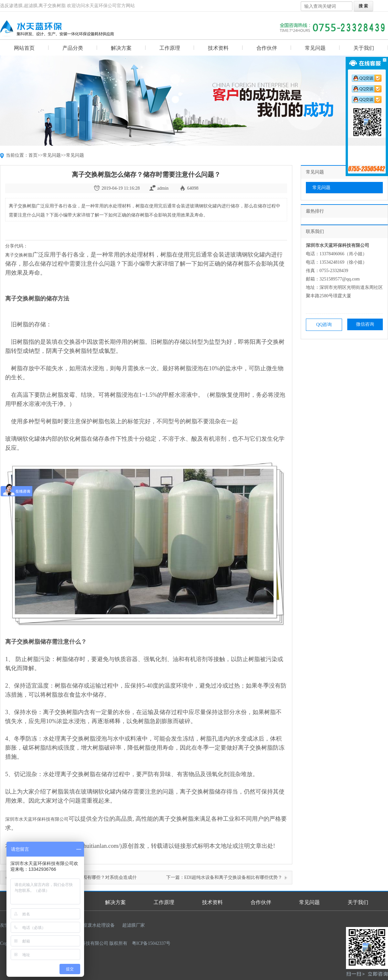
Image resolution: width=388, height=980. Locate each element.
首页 (33, 155)
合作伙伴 (267, 48)
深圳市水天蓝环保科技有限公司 (37, 819)
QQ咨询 (324, 325)
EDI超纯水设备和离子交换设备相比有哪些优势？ (233, 877)
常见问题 (315, 48)
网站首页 (24, 48)
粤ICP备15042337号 (151, 943)
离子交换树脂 (19, 255)
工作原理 (170, 48)
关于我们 (364, 48)
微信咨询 (365, 324)
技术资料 (218, 48)
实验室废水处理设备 (94, 925)
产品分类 (73, 48)
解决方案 (121, 48)
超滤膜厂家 (134, 925)
